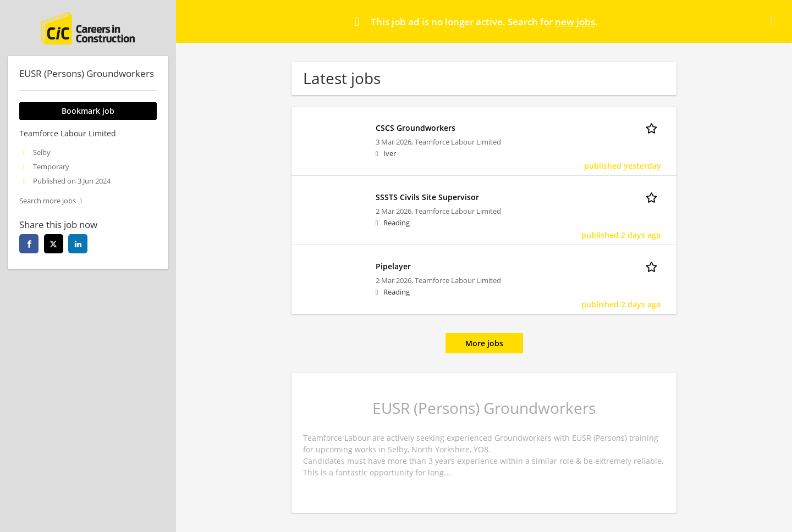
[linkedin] (78, 244)
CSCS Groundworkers (416, 128)
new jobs (575, 22)
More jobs (484, 343)
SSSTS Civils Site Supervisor (427, 197)
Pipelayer (393, 266)
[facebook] (29, 244)
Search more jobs (48, 201)
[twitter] (54, 244)
